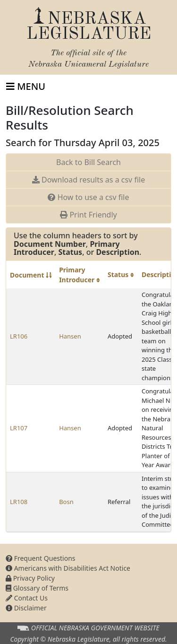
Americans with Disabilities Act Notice (68, 568)
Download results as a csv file (88, 180)
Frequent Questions (41, 558)
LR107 (19, 428)
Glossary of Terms (37, 588)
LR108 (19, 502)
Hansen (70, 336)
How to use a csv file (88, 197)
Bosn (66, 502)
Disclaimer (26, 608)
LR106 (19, 336)
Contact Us (27, 598)
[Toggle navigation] (26, 87)
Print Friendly (88, 215)
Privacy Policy (30, 578)
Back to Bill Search (88, 162)
